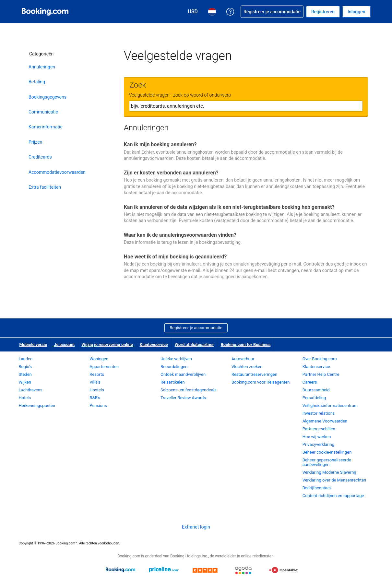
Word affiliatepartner (194, 345)
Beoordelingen (174, 367)
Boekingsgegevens (48, 97)
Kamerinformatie (46, 127)
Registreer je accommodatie (196, 328)
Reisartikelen (173, 382)
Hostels (97, 390)
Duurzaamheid (316, 390)
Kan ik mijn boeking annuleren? (160, 144)
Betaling (37, 82)
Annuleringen (42, 67)
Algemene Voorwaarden (325, 421)
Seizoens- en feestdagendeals (189, 390)
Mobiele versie (33, 345)
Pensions (98, 405)
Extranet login (196, 527)
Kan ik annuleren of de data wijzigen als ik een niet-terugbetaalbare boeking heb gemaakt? (229, 207)
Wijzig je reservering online (107, 345)
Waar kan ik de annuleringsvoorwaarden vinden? (180, 235)
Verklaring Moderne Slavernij (329, 472)
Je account (64, 345)
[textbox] (246, 106)
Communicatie (43, 112)
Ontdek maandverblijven (183, 374)
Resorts (97, 374)
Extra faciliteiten (45, 187)
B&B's (95, 398)
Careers (310, 382)
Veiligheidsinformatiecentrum (330, 405)
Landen (26, 359)
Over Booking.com (320, 359)
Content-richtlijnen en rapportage (333, 496)
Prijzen (35, 142)
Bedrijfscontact (317, 488)
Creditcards (40, 157)
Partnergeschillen (319, 429)
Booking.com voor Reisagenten (261, 382)
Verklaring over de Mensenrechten (334, 480)
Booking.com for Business (246, 345)
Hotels (25, 398)
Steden (25, 374)
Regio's (25, 367)
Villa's (95, 382)
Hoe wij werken (317, 437)
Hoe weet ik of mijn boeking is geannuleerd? (175, 257)
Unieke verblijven (176, 359)
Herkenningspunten (37, 405)
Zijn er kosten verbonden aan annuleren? (171, 173)
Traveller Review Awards (183, 398)
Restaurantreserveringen (254, 374)
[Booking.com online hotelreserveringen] (45, 12)
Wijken (25, 382)
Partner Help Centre (321, 374)
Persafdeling (314, 398)
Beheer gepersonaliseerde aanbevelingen (327, 462)
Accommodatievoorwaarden (56, 172)
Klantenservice (154, 345)
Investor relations (319, 413)
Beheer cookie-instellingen (327, 452)
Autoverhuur (243, 359)
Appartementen (104, 367)
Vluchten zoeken (247, 367)
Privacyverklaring (318, 444)
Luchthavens (31, 390)
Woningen (99, 359)
